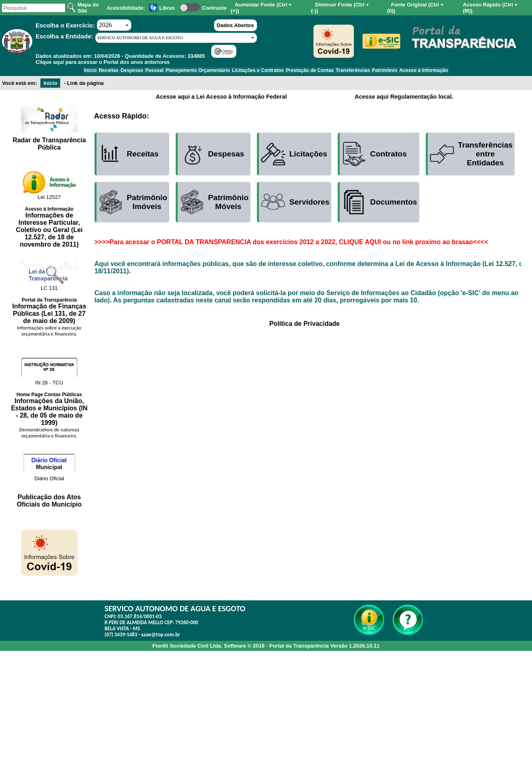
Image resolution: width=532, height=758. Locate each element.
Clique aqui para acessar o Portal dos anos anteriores (103, 62)
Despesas (117, 72)
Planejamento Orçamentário (195, 72)
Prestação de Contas (319, 72)
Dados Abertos (236, 25)
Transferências (367, 72)
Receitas (88, 72)
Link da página (85, 86)
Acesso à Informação (450, 72)
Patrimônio (405, 72)
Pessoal (146, 72)
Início (64, 72)
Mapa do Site (88, 8)
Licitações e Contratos (261, 72)
